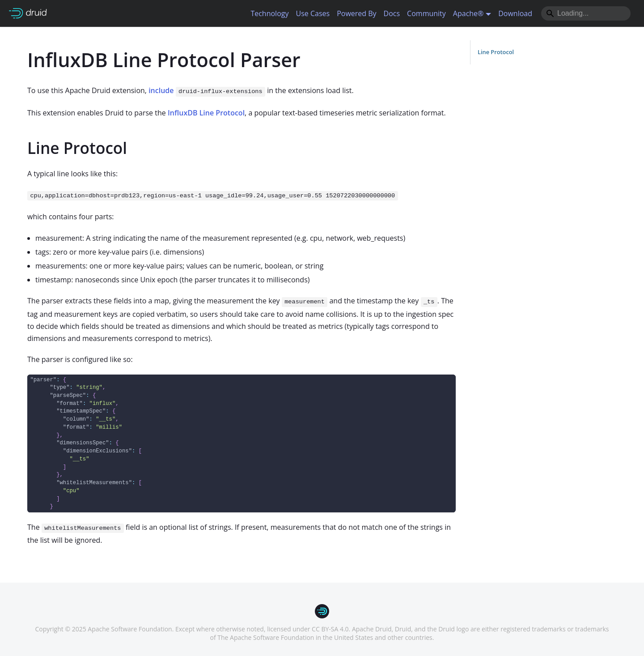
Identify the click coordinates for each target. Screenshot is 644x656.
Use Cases (313, 13)
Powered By (356, 13)
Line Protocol (496, 52)
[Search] (586, 13)
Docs (392, 13)
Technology (269, 13)
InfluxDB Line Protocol (206, 113)
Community (426, 13)
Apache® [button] (468, 13)
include (161, 90)
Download (515, 13)
